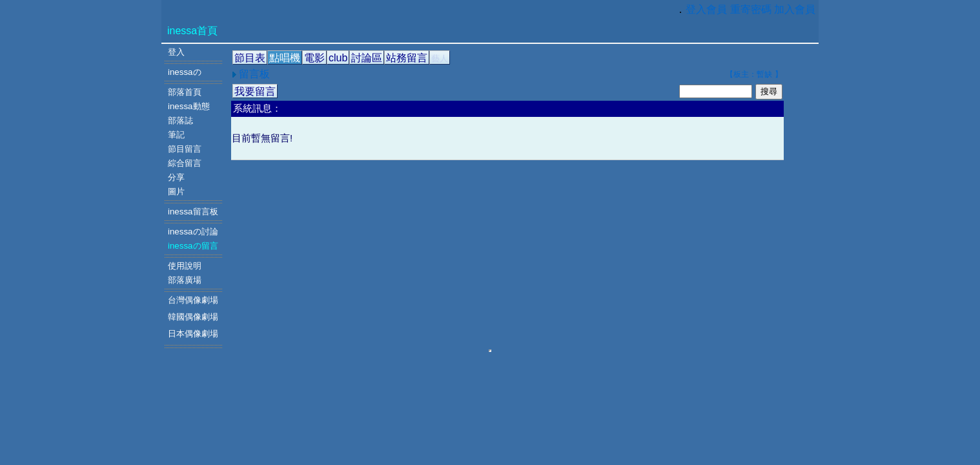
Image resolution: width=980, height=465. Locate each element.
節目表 (250, 58)
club (338, 58)
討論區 (367, 58)
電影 (314, 58)
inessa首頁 (192, 31)
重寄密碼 (751, 9)
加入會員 (795, 9)
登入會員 (706, 9)
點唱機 (285, 58)
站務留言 (407, 58)
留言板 (253, 74)
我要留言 (255, 91)
